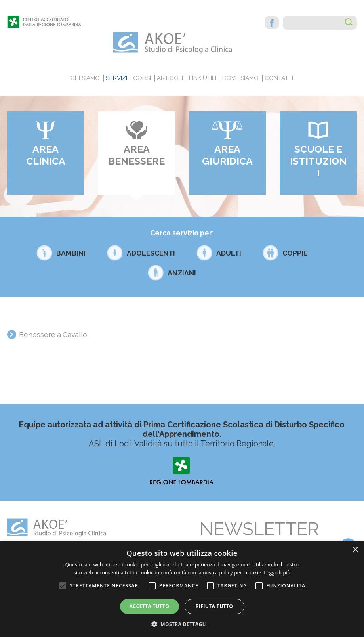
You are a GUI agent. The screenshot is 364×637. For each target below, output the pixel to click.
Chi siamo (85, 78)
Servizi (116, 78)
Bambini (71, 253)
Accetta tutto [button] (149, 606)
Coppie (295, 253)
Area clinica (46, 155)
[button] (182, 624)
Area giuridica (227, 155)
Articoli (170, 78)
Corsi (142, 78)
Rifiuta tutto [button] (214, 606)
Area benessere (136, 155)
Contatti (279, 78)
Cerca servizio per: (182, 233)
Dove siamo (240, 78)
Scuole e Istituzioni (318, 161)
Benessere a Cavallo (53, 334)
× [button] (355, 550)
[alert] (182, 589)
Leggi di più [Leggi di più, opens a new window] (277, 573)
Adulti (229, 253)
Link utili (203, 78)
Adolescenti (151, 253)
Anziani (182, 273)
